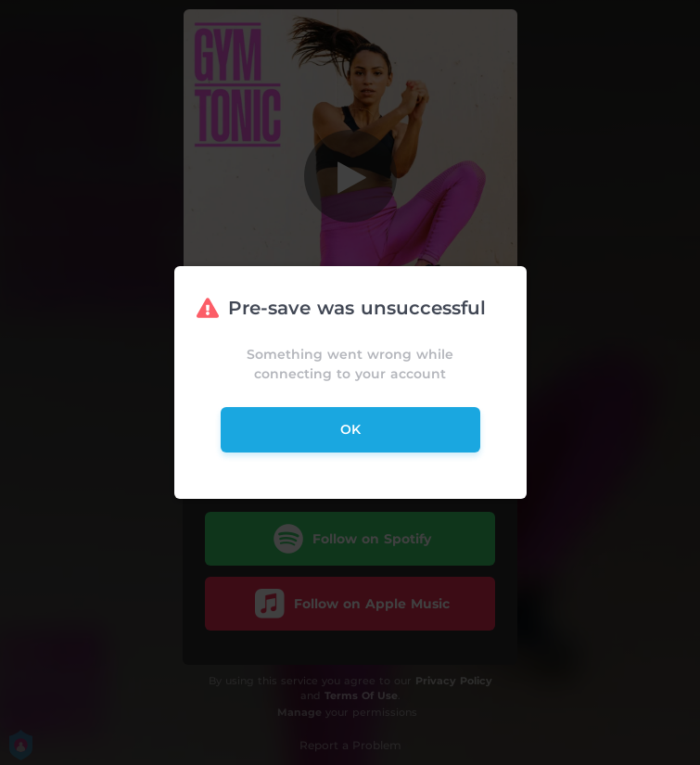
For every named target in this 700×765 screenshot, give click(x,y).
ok (350, 429)
